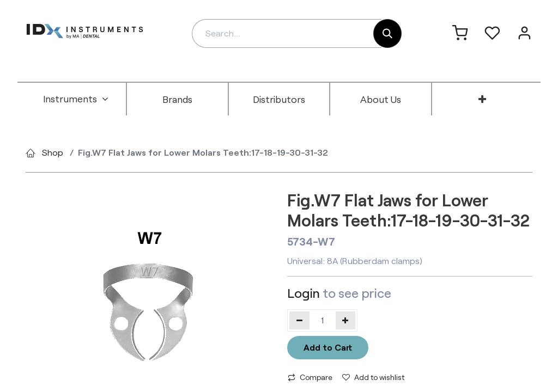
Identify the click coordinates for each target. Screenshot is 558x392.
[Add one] (346, 320)
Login (304, 293)
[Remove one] (299, 320)
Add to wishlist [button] (373, 377)
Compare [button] (310, 377)
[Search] (387, 33)
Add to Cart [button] (328, 347)
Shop (53, 152)
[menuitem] (76, 99)
